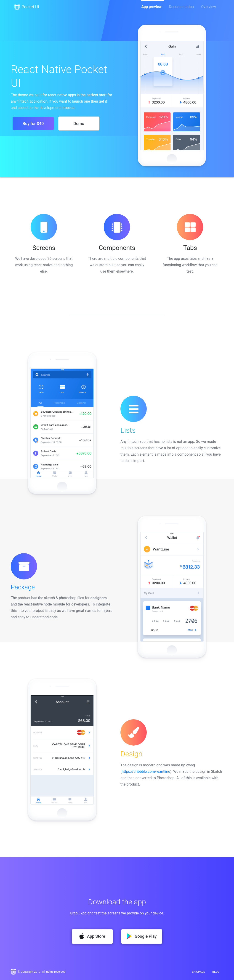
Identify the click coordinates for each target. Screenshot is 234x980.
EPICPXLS (198, 972)
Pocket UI (27, 7)
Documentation (181, 7)
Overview (209, 7)
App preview (151, 7)
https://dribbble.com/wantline (146, 772)
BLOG (216, 972)
